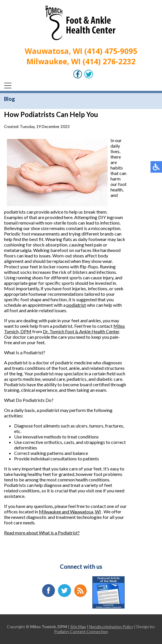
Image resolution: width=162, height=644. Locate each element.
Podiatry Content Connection (81, 631)
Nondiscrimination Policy (111, 627)
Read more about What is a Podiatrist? (42, 533)
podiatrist (76, 305)
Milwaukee (50, 512)
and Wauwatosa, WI (81, 512)
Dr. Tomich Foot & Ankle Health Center (81, 331)
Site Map (78, 627)
